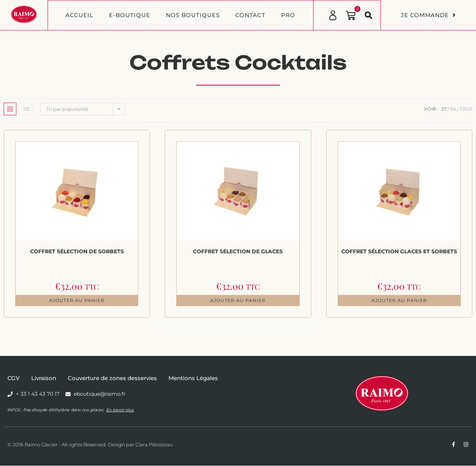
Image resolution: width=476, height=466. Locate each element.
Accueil (79, 15)
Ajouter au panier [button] (77, 301)
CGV (14, 378)
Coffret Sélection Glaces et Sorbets (399, 251)
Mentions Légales (193, 378)
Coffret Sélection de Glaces (238, 251)
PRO (288, 15)
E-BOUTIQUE (130, 15)
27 (444, 109)
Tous (466, 109)
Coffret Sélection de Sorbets (77, 251)
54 (453, 109)
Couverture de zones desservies (112, 378)
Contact (250, 15)
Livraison (44, 378)
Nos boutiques (193, 15)
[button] (369, 15)
